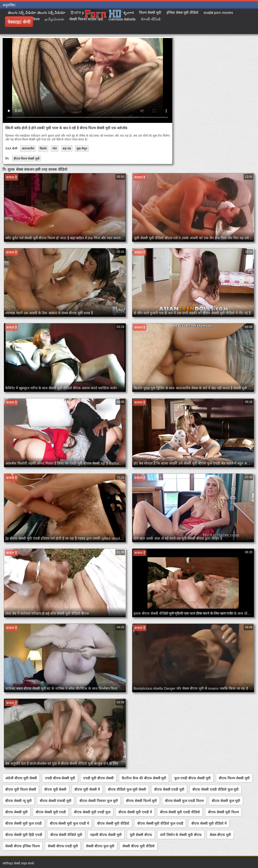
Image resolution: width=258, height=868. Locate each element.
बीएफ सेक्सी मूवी (16, 812)
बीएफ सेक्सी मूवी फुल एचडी (24, 823)
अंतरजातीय (28, 149)
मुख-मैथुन (82, 149)
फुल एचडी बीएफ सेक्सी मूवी (192, 778)
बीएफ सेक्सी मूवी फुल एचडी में (69, 823)
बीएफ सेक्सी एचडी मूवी (169, 789)
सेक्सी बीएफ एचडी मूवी (63, 846)
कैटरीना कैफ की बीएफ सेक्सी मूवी (144, 778)
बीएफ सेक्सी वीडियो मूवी (66, 835)
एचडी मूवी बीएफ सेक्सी (98, 778)
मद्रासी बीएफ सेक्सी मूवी (106, 835)
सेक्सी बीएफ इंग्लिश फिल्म (23, 846)
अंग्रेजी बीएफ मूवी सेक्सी (21, 778)
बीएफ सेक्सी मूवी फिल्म (223, 812)
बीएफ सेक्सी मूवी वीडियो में (209, 823)
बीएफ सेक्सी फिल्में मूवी (141, 801)
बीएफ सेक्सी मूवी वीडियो (113, 823)
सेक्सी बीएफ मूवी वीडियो (139, 846)
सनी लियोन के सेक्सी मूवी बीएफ (181, 835)
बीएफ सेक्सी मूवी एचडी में (135, 812)
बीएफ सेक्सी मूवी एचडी (51, 812)
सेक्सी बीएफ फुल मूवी (100, 846)
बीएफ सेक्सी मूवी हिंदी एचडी (24, 835)
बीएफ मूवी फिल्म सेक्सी (21, 789)
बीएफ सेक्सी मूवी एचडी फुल (92, 812)
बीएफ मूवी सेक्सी (55, 789)
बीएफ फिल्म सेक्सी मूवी (27, 159)
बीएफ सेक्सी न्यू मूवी (18, 801)
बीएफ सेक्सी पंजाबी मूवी (56, 801)
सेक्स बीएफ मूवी (220, 835)
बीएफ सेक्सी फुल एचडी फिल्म (184, 801)
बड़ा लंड (67, 149)
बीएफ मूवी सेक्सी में (87, 789)
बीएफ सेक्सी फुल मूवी (226, 801)
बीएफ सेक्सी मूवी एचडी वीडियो (180, 812)
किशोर (43, 149)
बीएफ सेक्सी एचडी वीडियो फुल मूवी (215, 789)
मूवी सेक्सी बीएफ (141, 835)
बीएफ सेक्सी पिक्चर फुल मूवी (99, 801)
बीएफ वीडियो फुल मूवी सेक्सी (127, 789)
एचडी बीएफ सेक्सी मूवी (60, 778)
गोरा (55, 149)
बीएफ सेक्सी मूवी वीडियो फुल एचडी (160, 823)
